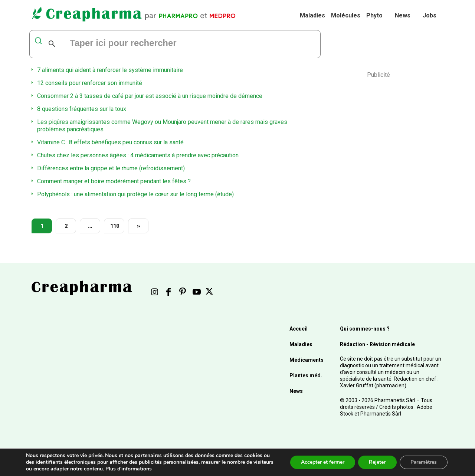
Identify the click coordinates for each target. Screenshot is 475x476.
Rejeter (376, 462)
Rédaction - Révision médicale (377, 344)
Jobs (430, 15)
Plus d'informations (150, 469)
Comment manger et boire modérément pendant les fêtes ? (114, 181)
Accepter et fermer (320, 462)
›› (138, 226)
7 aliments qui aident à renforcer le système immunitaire (110, 70)
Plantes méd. (306, 375)
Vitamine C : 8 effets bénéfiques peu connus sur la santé (110, 142)
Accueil (299, 329)
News (403, 15)
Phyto (374, 15)
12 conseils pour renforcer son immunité (90, 83)
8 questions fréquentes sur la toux (82, 109)
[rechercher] (159, 44)
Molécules (346, 15)
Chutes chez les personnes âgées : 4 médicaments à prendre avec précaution (138, 155)
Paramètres (423, 462)
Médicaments (307, 360)
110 (115, 226)
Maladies (312, 15)
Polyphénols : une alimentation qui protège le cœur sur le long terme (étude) (135, 194)
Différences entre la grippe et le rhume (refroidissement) (111, 168)
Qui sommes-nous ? (365, 329)
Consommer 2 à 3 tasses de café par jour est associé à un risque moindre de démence (150, 96)
